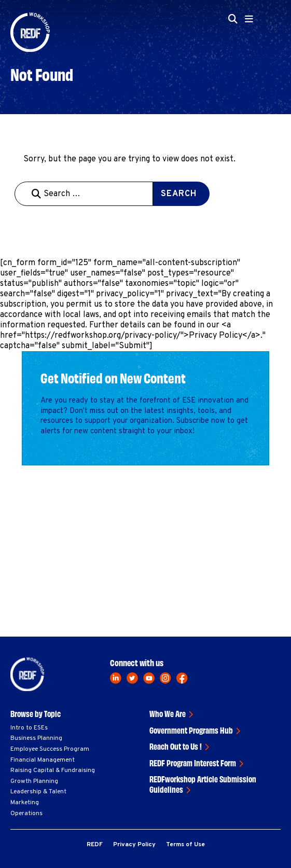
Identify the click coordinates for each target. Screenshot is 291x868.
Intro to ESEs (29, 728)
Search (179, 194)
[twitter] (132, 678)
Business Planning (36, 738)
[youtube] (149, 678)
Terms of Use (185, 845)
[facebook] (182, 678)
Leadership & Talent (38, 792)
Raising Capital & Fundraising (53, 770)
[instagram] (165, 678)
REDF (95, 845)
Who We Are (168, 713)
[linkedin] (116, 678)
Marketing (25, 803)
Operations (26, 814)
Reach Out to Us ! (176, 746)
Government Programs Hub (191, 730)
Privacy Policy (134, 845)
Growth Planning (34, 781)
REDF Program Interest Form (193, 763)
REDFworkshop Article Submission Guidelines (203, 784)
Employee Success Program (50, 749)
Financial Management (43, 760)
